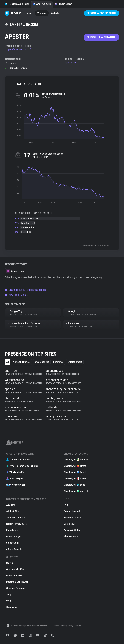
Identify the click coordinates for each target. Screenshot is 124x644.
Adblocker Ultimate (16, 518)
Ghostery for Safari (75, 472)
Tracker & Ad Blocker (17, 4)
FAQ (66, 505)
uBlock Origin (13, 543)
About (29, 13)
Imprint (78, 626)
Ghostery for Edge (74, 485)
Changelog (12, 607)
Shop (9, 594)
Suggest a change (101, 37)
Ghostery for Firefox (75, 466)
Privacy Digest (63, 4)
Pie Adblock (12, 530)
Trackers (42, 13)
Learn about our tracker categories (26, 290)
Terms (56, 626)
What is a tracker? (17, 295)
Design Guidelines (73, 530)
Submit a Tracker (72, 518)
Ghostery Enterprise (16, 588)
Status (9, 563)
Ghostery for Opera (75, 478)
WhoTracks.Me (42, 4)
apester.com (71, 63)
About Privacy (71, 536)
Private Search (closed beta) (22, 466)
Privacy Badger (14, 536)
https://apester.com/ (18, 49)
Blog (9, 601)
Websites (56, 13)
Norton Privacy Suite (16, 524)
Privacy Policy (67, 626)
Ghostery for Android (76, 491)
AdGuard (11, 505)
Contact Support (72, 511)
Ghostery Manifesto (16, 569)
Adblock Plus (13, 511)
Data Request (71, 524)
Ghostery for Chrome (76, 460)
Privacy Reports (14, 575)
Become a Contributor (102, 13)
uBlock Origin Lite (15, 549)
